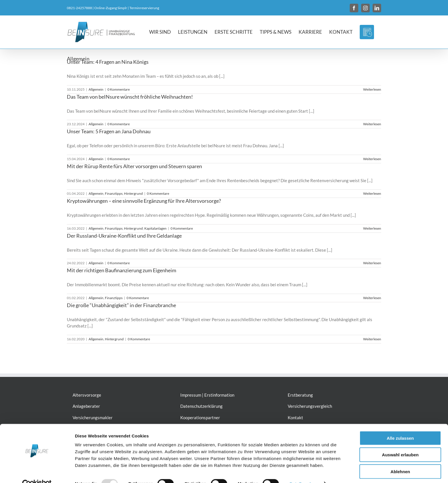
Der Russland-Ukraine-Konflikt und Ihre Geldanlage (124, 236)
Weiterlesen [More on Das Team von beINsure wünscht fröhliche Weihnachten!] (372, 124)
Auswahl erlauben (400, 443)
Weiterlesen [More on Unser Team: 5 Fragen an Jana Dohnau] (372, 159)
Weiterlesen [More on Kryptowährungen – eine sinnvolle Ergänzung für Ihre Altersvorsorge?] (372, 228)
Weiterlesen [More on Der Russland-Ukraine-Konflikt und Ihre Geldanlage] (372, 263)
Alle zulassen (400, 426)
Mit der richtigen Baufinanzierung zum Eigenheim (122, 270)
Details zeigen (304, 472)
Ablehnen (400, 459)
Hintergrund (133, 193)
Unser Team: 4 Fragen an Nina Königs (108, 62)
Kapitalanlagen (155, 228)
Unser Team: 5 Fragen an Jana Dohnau (109, 131)
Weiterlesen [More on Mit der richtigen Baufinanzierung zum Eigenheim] (372, 298)
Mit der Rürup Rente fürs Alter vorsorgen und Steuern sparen (134, 166)
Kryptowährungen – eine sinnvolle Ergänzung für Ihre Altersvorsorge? (144, 201)
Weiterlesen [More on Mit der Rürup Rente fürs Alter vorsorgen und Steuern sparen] (372, 193)
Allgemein (96, 89)
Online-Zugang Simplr (111, 8)
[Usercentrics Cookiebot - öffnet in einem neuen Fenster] (37, 472)
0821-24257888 (79, 8)
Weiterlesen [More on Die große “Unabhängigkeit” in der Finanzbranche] (372, 339)
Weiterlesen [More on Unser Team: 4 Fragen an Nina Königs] (372, 89)
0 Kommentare (119, 89)
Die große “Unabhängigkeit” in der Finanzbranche (121, 305)
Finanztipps (114, 193)
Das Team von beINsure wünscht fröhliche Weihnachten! (130, 97)
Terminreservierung (144, 8)
